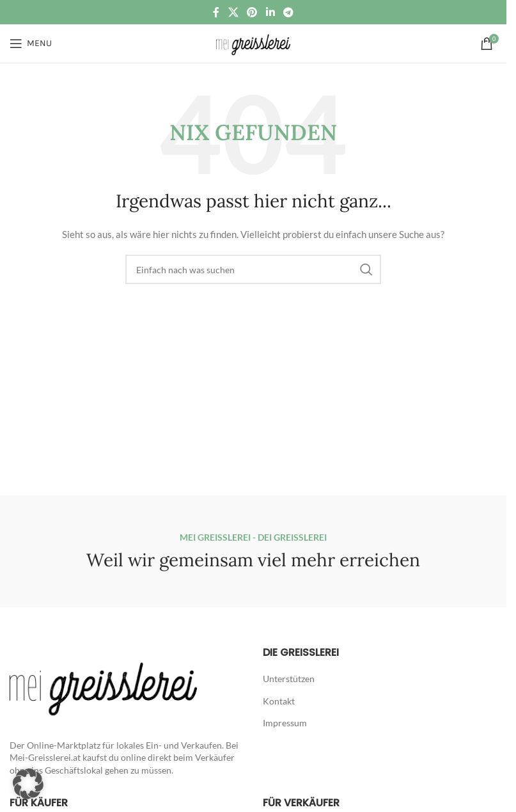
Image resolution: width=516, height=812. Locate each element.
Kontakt (279, 701)
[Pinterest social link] (252, 12)
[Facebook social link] (216, 12)
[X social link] (233, 12)
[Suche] (253, 269)
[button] (28, 784)
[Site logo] (253, 43)
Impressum (285, 723)
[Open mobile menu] (31, 44)
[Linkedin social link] (270, 12)
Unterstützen (289, 679)
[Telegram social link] (288, 12)
